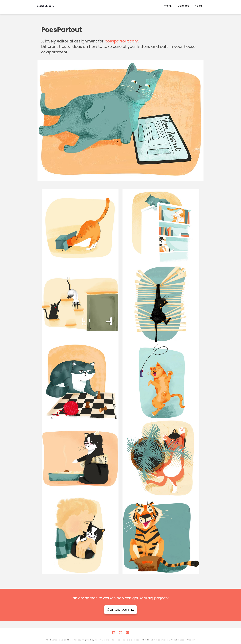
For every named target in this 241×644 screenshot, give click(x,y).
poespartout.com (121, 41)
